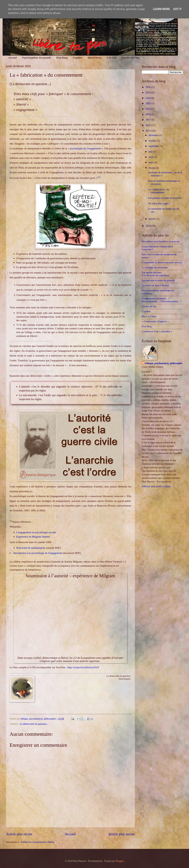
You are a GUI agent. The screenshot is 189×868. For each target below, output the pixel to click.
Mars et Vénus (149, 316)
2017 (149, 120)
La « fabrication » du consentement (159, 191)
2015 (149, 131)
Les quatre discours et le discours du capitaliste (157, 274)
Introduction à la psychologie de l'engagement (38, 553)
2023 (149, 103)
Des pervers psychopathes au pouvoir (161, 241)
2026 (149, 87)
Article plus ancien (121, 834)
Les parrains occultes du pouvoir (158, 280)
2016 (149, 125)
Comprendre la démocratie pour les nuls (162, 262)
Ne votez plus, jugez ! (159, 203)
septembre (154, 146)
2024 (149, 98)
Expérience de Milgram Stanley (33, 537)
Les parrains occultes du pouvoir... (165, 198)
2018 (149, 114)
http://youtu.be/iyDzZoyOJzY (83, 667)
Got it (177, 9)
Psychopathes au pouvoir (36, 58)
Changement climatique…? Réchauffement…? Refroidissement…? (162, 300)
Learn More (161, 9)
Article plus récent (19, 834)
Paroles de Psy (130, 58)
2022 (149, 109)
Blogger (119, 861)
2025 (149, 92)
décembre (154, 135)
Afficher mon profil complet (156, 486)
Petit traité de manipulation (31, 548)
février (152, 168)
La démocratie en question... (34, 724)
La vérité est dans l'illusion (155, 285)
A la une (112, 58)
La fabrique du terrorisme (155, 267)
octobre (153, 141)
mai (151, 152)
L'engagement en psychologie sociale (36, 532)
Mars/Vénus (95, 58)
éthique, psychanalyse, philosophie (164, 363)
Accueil (13, 58)
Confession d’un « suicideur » (157, 331)
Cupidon (78, 58)
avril (151, 157)
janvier (152, 219)
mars (151, 162)
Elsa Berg (62, 58)
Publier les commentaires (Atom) (37, 842)
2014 (149, 226)
